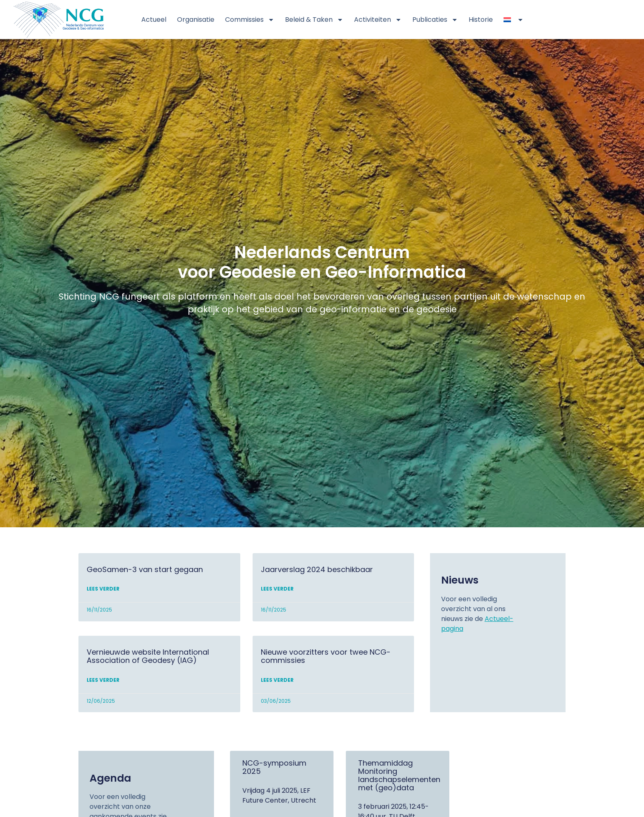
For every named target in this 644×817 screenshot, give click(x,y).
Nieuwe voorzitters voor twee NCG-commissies (326, 658)
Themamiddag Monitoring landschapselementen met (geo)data (399, 777)
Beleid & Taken (314, 20)
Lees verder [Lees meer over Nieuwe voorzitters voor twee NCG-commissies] (277, 682)
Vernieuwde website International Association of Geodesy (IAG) (148, 658)
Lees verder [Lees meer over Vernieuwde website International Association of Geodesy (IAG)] (103, 682)
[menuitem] (514, 20)
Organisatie (196, 20)
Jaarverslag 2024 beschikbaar (317, 571)
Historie (481, 20)
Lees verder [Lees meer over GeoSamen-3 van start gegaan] (103, 591)
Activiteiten (378, 20)
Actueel (154, 20)
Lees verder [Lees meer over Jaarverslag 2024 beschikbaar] (277, 591)
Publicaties (435, 20)
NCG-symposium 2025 (274, 769)
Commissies (250, 20)
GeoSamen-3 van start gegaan (145, 571)
